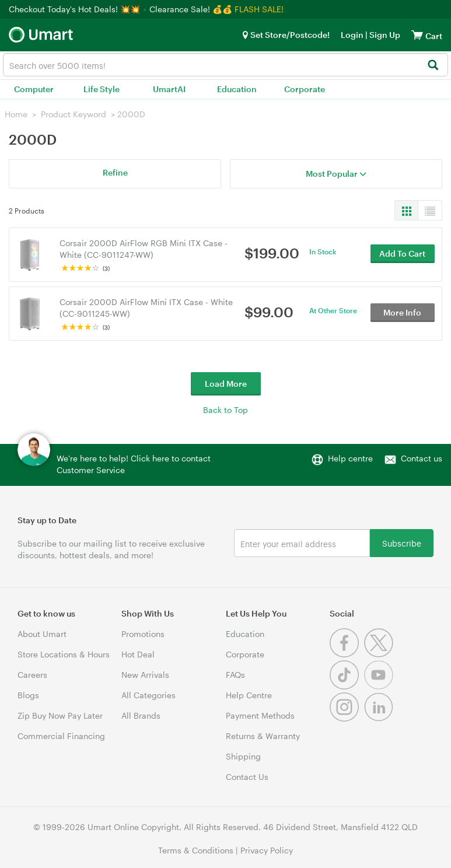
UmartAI (169, 89)
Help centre (350, 458)
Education (237, 89)
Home (16, 114)
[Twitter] (380, 654)
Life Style (102, 89)
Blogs (28, 695)
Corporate (305, 89)
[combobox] (225, 65)
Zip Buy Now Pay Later (60, 715)
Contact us (422, 458)
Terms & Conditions (196, 850)
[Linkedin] (380, 718)
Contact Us (247, 777)
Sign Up (384, 35)
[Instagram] (347, 718)
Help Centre (249, 695)
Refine (115, 172)
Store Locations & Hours (64, 654)
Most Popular (336, 174)
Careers (32, 675)
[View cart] (417, 35)
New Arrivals (145, 675)
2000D (131, 114)
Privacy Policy (267, 850)
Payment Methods (260, 715)
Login (352, 35)
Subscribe (402, 543)
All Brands (141, 715)
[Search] (433, 66)
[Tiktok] (347, 686)
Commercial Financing (61, 736)
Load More (226, 384)
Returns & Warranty (263, 736)
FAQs (235, 675)
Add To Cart (402, 254)
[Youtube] (380, 686)
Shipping (243, 756)
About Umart (42, 634)
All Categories (148, 695)
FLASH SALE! (259, 9)
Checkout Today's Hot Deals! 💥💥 (76, 9)
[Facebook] (347, 654)
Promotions (143, 634)
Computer (34, 89)
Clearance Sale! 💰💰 (191, 9)
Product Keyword (74, 114)
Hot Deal (138, 654)
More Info (402, 313)
